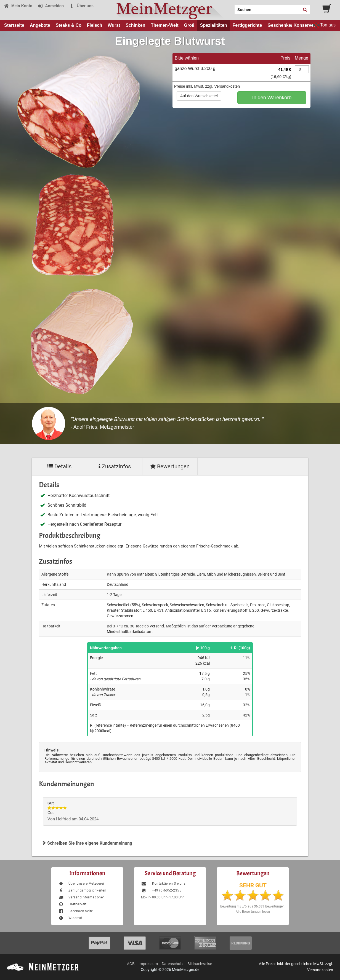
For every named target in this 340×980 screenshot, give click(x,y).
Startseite (14, 25)
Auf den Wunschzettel (199, 96)
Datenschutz (173, 964)
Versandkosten (227, 86)
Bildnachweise (200, 964)
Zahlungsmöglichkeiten (82, 890)
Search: (231, 8)
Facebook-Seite (76, 911)
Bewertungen (170, 466)
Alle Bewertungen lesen (253, 912)
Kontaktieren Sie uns (163, 884)
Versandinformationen (82, 897)
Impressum (148, 964)
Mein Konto (18, 6)
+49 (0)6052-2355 (161, 890)
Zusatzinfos (115, 466)
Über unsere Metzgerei (81, 884)
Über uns (81, 6)
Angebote (40, 25)
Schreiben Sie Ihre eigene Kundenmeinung (87, 843)
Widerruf (70, 918)
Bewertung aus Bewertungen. (253, 906)
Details (59, 466)
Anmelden (51, 6)
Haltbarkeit (72, 904)
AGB (131, 964)
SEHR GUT (253, 885)
